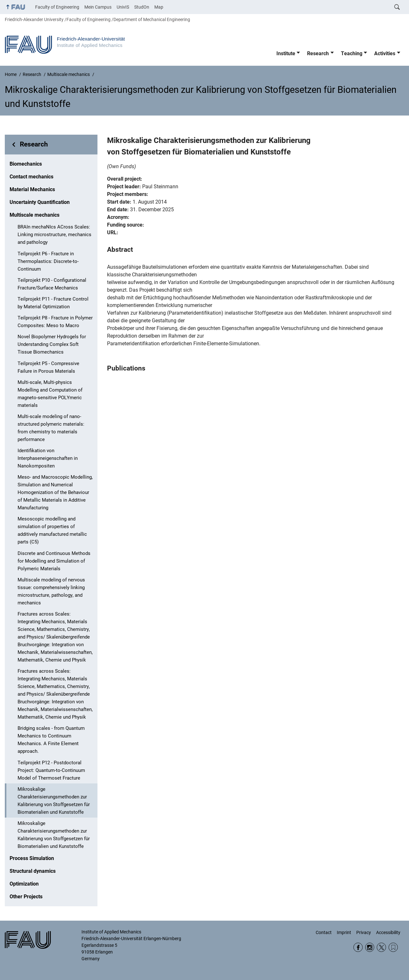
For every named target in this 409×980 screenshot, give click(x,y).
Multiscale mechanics (35, 215)
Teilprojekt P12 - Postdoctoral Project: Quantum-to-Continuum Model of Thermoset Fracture (51, 770)
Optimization (24, 884)
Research (318, 53)
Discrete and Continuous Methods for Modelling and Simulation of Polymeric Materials (54, 561)
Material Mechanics (32, 189)
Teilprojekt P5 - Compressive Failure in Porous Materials (48, 367)
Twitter (381, 947)
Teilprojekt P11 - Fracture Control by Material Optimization (53, 303)
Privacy (364, 932)
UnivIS (123, 7)
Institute (286, 53)
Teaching (352, 53)
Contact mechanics (31, 177)
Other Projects (26, 897)
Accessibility (388, 932)
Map (159, 7)
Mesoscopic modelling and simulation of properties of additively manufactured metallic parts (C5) (52, 530)
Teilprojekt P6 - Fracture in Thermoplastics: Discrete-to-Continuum (48, 261)
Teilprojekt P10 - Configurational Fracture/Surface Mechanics (52, 284)
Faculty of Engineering (57, 7)
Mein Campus (98, 7)
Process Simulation (32, 858)
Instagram (370, 947)
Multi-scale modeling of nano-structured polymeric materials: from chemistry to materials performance (51, 428)
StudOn (142, 7)
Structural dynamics (33, 871)
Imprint (344, 932)
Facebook (358, 947)
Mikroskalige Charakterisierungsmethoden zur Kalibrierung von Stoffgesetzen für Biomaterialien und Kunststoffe (54, 801)
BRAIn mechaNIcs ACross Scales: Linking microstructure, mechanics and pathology (54, 235)
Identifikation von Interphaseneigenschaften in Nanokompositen (48, 458)
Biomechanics (26, 164)
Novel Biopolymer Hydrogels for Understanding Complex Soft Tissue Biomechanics (52, 344)
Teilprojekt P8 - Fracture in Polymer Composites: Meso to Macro (55, 322)
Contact (324, 932)
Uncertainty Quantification (40, 202)
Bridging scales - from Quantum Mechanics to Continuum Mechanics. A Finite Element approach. (51, 740)
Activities (385, 53)
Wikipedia (393, 947)
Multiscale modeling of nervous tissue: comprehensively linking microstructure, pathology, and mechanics (51, 591)
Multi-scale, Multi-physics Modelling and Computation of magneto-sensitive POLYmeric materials (50, 394)
